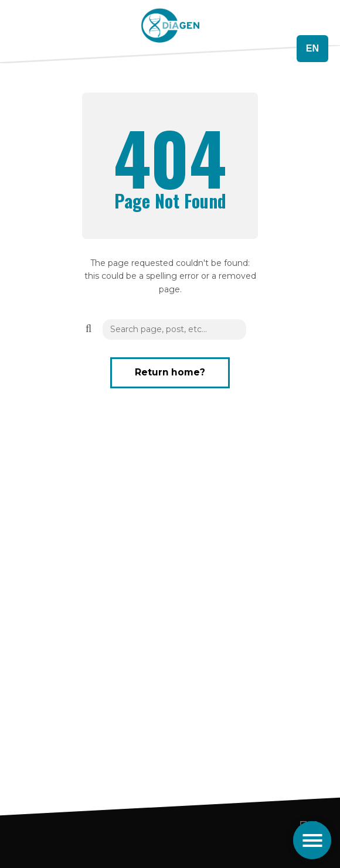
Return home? (170, 372)
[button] (88, 328)
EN (312, 48)
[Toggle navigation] (312, 840)
